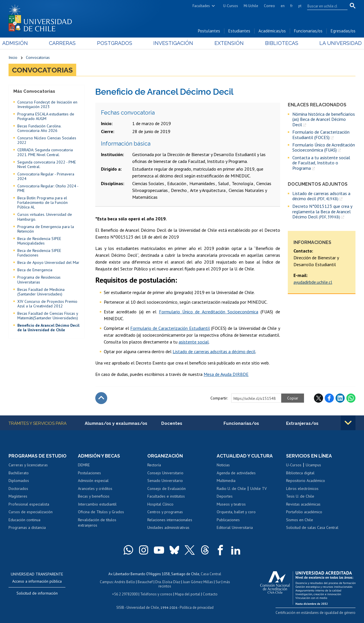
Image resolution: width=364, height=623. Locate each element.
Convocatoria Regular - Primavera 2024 (46, 176)
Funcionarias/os (308, 31)
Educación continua (24, 520)
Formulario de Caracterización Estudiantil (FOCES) (321, 135)
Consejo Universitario (165, 473)
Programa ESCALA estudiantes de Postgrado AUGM (46, 116)
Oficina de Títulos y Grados (101, 512)
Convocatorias (38, 57)
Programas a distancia (27, 527)
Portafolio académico (304, 512)
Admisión (21, 43)
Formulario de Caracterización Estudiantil (170, 328)
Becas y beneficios (94, 496)
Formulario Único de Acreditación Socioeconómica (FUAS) (324, 147)
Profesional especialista (29, 504)
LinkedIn (340, 398)
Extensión (227, 43)
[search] (324, 6)
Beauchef (145, 582)
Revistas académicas (303, 504)
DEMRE (84, 465)
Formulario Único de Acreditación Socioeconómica (209, 312)
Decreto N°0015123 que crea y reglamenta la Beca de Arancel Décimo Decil (322, 212)
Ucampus (313, 465)
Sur (218, 582)
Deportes (225, 496)
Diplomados (19, 481)
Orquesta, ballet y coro (236, 512)
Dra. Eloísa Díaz (168, 582)
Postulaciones (89, 473)
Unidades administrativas (168, 527)
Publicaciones (228, 520)
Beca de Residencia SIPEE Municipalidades (39, 241)
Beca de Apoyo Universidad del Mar (48, 262)
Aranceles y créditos (95, 489)
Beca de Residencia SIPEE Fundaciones (39, 253)
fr (291, 6)
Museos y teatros (231, 504)
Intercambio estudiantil (97, 504)
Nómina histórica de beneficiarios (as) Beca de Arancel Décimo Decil (324, 119)
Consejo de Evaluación (167, 489)
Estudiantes (239, 31)
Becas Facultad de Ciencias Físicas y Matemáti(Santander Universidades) (48, 316)
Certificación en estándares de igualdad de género (316, 613)
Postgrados (117, 43)
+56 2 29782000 (125, 594)
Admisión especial (93, 481)
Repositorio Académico (306, 481)
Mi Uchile (251, 6)
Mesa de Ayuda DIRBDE (226, 374)
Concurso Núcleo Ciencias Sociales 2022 (47, 140)
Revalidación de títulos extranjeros (97, 523)
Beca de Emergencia (35, 270)
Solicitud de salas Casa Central (312, 527)
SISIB (120, 608)
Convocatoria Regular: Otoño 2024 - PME (48, 188)
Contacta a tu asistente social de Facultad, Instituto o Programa (321, 163)
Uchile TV (258, 489)
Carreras (67, 43)
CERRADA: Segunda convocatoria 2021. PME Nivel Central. (45, 152)
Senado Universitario (165, 481)
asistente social (194, 342)
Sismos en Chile (300, 520)
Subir (101, 398)
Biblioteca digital (300, 473)
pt (300, 6)
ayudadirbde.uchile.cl (313, 282)
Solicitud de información (37, 593)
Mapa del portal (188, 594)
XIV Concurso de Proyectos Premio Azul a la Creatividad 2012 (47, 304)
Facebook (329, 398)
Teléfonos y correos (156, 594)
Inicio (13, 57)
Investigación (173, 43)
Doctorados (18, 489)
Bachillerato (19, 473)
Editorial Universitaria (235, 527)
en (283, 6)
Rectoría (154, 465)
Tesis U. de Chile (300, 496)
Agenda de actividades (236, 473)
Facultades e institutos (166, 496)
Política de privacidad (197, 608)
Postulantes (209, 31)
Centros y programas (165, 512)
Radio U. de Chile (231, 489)
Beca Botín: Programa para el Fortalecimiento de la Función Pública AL (43, 202)
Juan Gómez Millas (198, 582)
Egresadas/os (343, 31)
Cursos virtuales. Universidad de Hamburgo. (45, 217)
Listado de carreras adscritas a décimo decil (321, 196)
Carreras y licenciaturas (28, 465)
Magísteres (18, 496)
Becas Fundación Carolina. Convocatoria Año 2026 (39, 128)
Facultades (201, 6)
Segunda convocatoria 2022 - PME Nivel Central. (47, 164)
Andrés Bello (125, 582)
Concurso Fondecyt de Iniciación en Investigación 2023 (47, 104)
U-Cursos (231, 6)
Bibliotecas (277, 43)
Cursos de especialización (31, 512)
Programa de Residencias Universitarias (39, 280)
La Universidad (334, 43)
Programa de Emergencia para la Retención (46, 229)
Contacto (210, 594)
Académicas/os (272, 31)
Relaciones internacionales (170, 520)
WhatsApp (351, 398)
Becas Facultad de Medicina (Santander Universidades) (41, 292)
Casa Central (211, 574)
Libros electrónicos (302, 489)
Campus (106, 582)
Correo (269, 6)
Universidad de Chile (143, 608)
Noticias (223, 465)
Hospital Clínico (160, 504)
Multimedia (226, 481)
